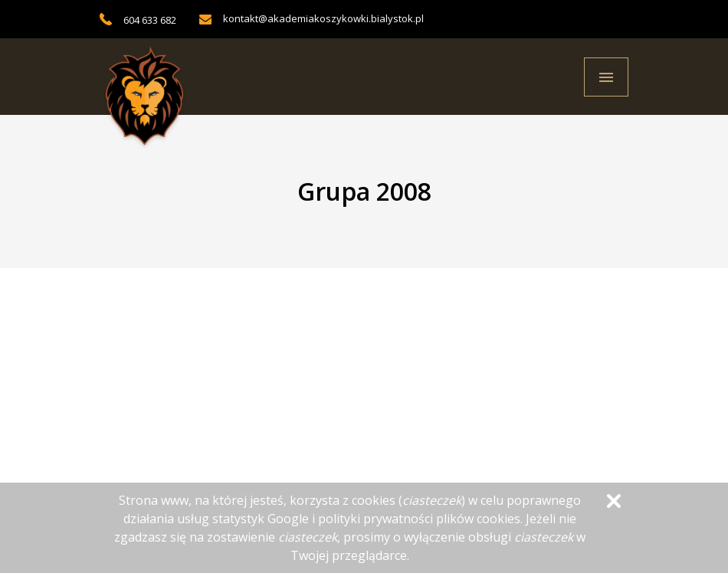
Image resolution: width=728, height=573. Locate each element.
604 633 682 (150, 20)
